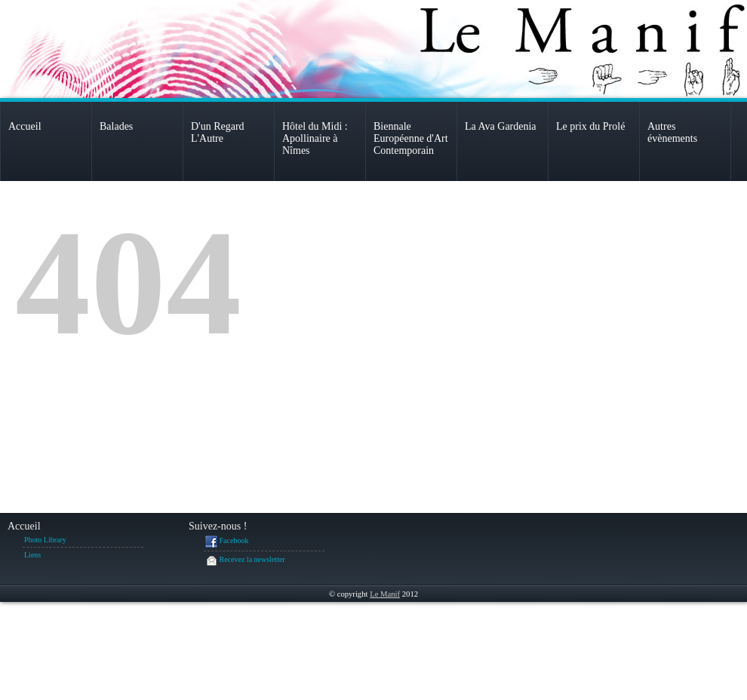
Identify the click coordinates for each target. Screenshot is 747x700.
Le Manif (385, 594)
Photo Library (45, 540)
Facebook (227, 542)
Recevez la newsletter (245, 560)
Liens (32, 555)
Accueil (24, 526)
